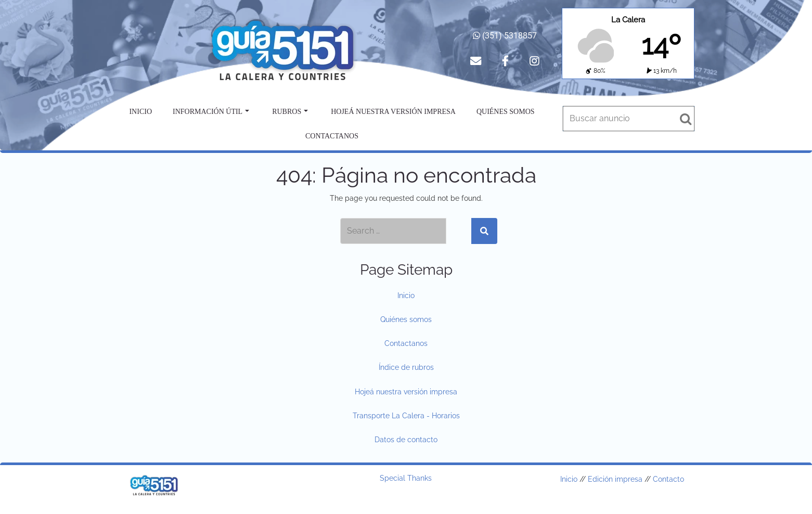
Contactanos (332, 136)
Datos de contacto (406, 440)
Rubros (290, 112)
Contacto (668, 479)
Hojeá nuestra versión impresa (393, 112)
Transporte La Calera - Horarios (406, 416)
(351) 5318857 (505, 36)
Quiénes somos (506, 112)
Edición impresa (615, 479)
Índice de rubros (406, 367)
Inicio (140, 112)
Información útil (211, 112)
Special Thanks (406, 478)
